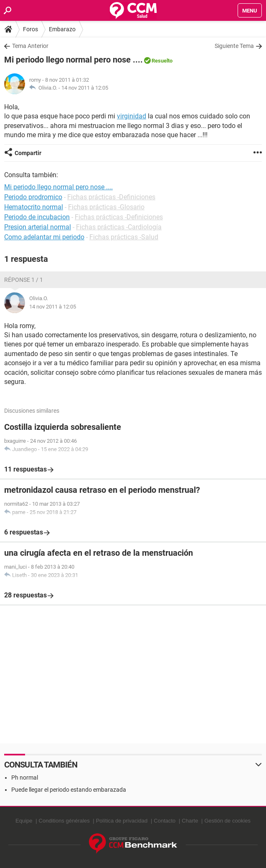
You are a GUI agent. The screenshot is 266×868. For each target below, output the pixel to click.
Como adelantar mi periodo (44, 237)
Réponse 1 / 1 (24, 280)
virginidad (132, 116)
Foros (30, 29)
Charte (190, 821)
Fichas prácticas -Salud (124, 237)
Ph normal (25, 778)
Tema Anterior (30, 46)
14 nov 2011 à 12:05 (85, 88)
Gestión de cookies (227, 821)
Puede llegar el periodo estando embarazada (69, 790)
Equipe (24, 821)
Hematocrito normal (34, 207)
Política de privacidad (122, 821)
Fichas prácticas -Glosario (106, 207)
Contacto (165, 821)
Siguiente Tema (234, 46)
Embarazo (62, 29)
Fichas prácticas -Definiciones (111, 197)
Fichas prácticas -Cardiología (119, 227)
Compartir (28, 153)
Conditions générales (64, 821)
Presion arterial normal (38, 227)
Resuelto (162, 61)
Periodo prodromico (33, 197)
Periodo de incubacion (37, 217)
